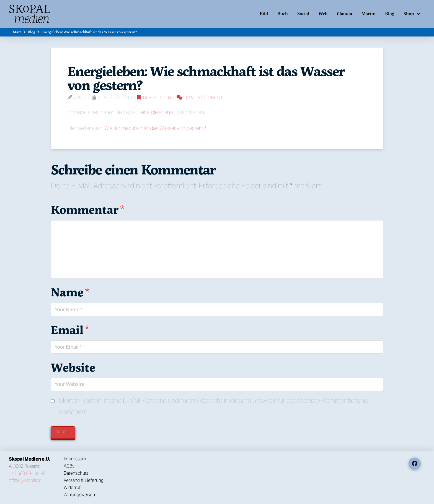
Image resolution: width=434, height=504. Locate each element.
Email (70, 330)
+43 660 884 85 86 (27, 473)
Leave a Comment (200, 97)
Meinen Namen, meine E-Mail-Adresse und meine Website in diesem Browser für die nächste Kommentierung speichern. (213, 406)
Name (70, 292)
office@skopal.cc (25, 480)
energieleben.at (158, 112)
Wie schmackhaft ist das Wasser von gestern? (155, 128)
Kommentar (88, 209)
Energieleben (154, 97)
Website (73, 367)
